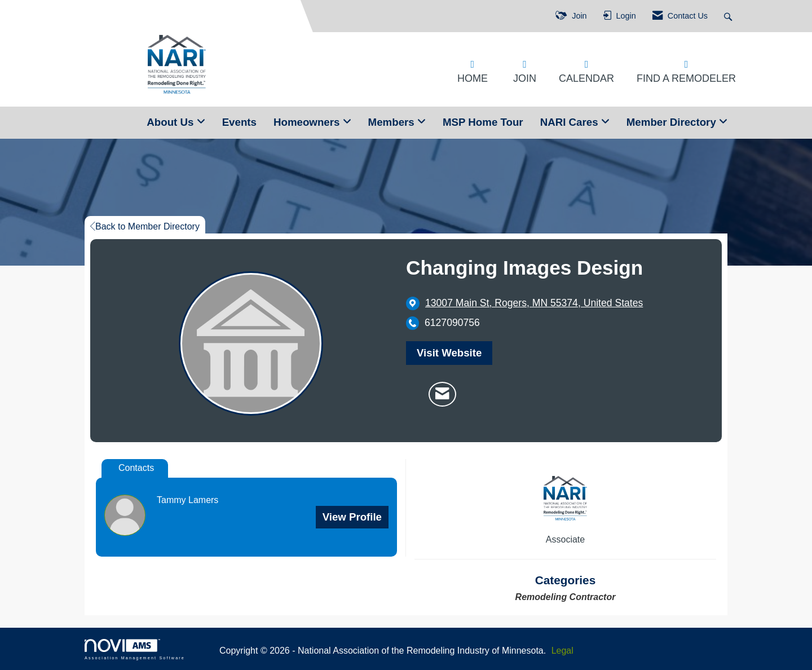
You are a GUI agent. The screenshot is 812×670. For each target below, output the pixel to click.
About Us (171, 122)
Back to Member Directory (145, 226)
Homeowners (308, 122)
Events (239, 122)
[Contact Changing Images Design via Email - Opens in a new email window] (442, 394)
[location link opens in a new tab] (534, 303)
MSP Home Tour (483, 122)
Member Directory (673, 122)
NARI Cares (571, 122)
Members (393, 122)
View (352, 517)
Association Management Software (135, 649)
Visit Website (449, 353)
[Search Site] (729, 16)
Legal (562, 651)
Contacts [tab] (136, 468)
